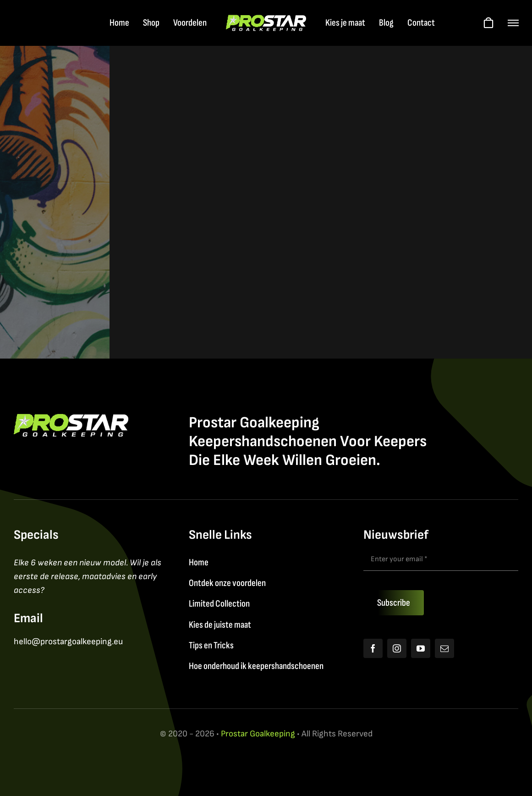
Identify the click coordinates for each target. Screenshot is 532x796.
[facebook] (373, 648)
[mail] (444, 648)
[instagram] (397, 648)
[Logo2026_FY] (266, 19)
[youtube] (421, 648)
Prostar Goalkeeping (258, 734)
